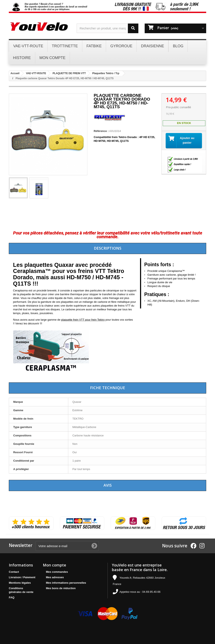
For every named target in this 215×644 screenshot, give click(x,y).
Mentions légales (20, 583)
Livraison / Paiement (22, 577)
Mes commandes (57, 572)
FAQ (12, 597)
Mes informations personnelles (66, 583)
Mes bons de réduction (61, 588)
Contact (14, 572)
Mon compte (54, 565)
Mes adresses (55, 577)
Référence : (101, 131)
